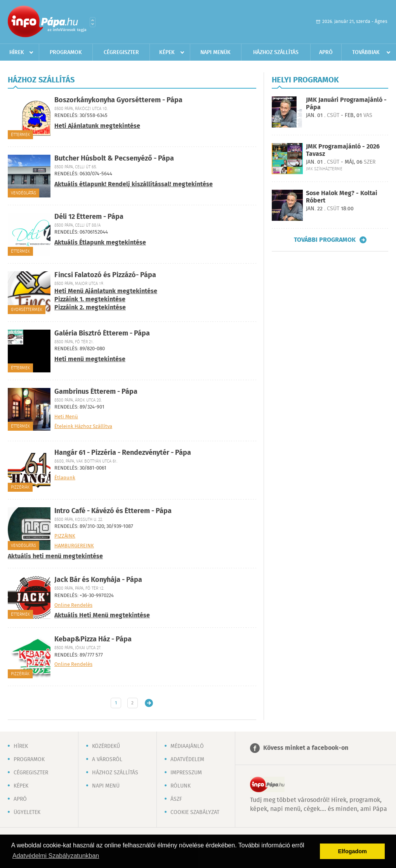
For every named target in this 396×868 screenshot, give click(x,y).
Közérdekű (106, 746)
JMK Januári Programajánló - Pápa (346, 104)
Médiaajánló (187, 746)
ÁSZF (176, 799)
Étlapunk (65, 478)
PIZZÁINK (65, 536)
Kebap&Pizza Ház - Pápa (93, 639)
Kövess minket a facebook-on (306, 748)
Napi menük (215, 52)
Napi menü (106, 786)
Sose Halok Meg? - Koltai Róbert (342, 197)
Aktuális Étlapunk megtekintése (100, 243)
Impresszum (186, 773)
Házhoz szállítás (276, 52)
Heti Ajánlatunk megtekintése (97, 126)
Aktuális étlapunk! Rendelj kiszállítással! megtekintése (134, 184)
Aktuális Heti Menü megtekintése (102, 616)
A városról (107, 760)
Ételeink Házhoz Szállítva (83, 427)
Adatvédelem (187, 760)
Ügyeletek (27, 812)
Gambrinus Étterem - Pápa (96, 392)
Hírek (17, 52)
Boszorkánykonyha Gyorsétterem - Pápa (118, 100)
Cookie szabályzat (195, 812)
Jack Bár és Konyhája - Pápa (98, 580)
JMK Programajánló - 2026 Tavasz (343, 150)
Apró (326, 52)
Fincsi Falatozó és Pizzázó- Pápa (105, 275)
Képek (167, 52)
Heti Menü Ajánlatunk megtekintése (106, 291)
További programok (325, 240)
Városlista (93, 22)
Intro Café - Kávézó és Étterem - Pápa (113, 511)
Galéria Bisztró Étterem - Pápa (102, 334)
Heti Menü (66, 417)
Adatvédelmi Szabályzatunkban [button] (56, 856)
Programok (66, 52)
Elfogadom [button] (353, 851)
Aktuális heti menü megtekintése (55, 556)
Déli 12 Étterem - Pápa (89, 217)
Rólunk (181, 786)
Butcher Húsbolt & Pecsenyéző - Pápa (114, 159)
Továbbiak (366, 52)
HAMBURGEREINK (74, 546)
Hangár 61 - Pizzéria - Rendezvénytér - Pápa (123, 453)
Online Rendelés (73, 606)
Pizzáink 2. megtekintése (90, 308)
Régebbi (149, 703)
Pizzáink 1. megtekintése (90, 300)
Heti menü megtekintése (90, 359)
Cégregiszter (121, 52)
